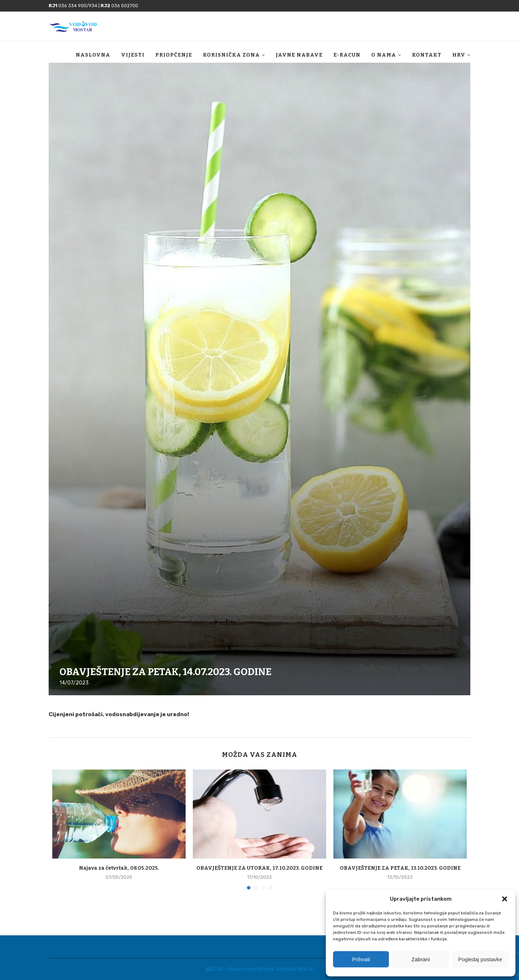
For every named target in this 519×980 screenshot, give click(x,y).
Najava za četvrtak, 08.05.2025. (119, 868)
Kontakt (427, 55)
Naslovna (93, 55)
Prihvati (361, 959)
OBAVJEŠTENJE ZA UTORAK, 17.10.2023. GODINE (259, 868)
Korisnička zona (231, 55)
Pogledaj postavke (480, 959)
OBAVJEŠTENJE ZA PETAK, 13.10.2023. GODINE (400, 868)
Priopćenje (174, 55)
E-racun (347, 55)
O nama (384, 55)
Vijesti (133, 55)
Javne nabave (299, 55)
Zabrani (421, 959)
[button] (505, 899)
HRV (459, 55)
